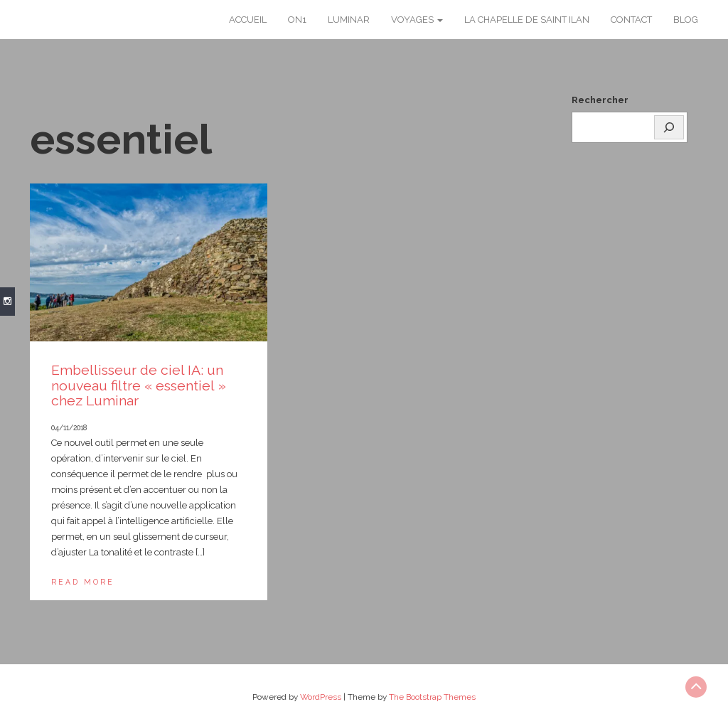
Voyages (417, 20)
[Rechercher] (669, 127)
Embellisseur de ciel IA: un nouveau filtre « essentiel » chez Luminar (139, 385)
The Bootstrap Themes (432, 697)
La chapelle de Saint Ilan (527, 20)
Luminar (349, 20)
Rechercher (600, 100)
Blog (686, 20)
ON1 (297, 20)
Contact (631, 20)
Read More (83, 582)
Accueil (248, 20)
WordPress (321, 697)
